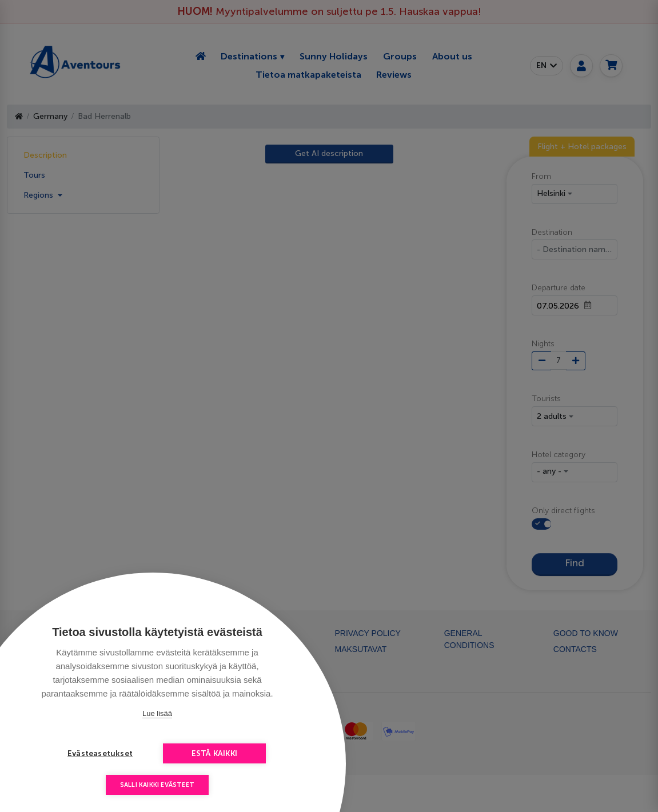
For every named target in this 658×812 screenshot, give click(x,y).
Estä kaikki (214, 753)
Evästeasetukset (100, 753)
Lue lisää (157, 713)
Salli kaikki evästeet (157, 785)
